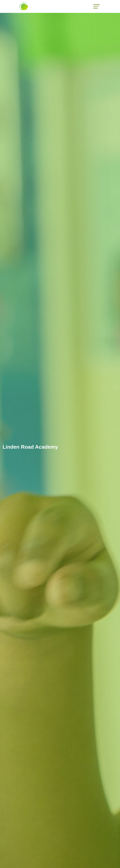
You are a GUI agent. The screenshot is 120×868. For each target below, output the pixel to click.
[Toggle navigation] (96, 6)
